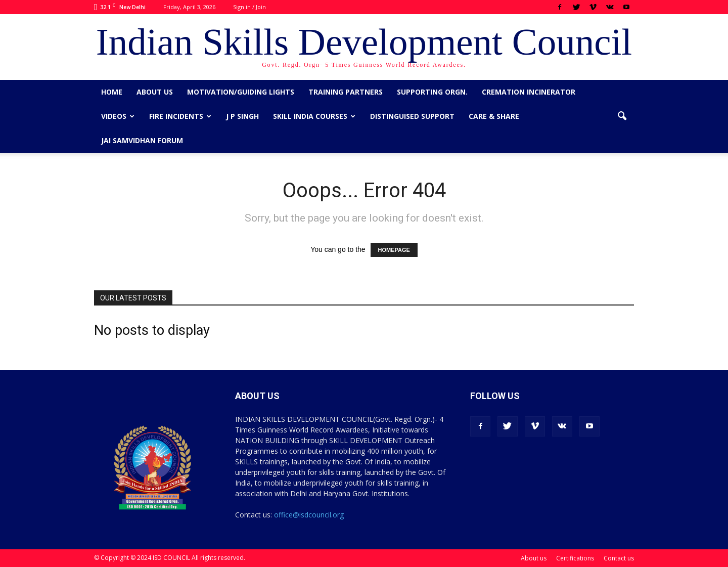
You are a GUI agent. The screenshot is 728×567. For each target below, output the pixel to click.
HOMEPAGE (394, 250)
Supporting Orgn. (432, 92)
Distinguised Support (412, 116)
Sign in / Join (249, 7)
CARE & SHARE (494, 116)
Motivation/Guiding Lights (241, 92)
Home (112, 92)
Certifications (575, 558)
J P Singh (242, 116)
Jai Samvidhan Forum (142, 140)
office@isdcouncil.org (309, 515)
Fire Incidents (180, 116)
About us (155, 92)
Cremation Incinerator (529, 92)
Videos (118, 116)
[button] (622, 116)
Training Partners (346, 92)
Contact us (619, 558)
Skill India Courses (314, 116)
